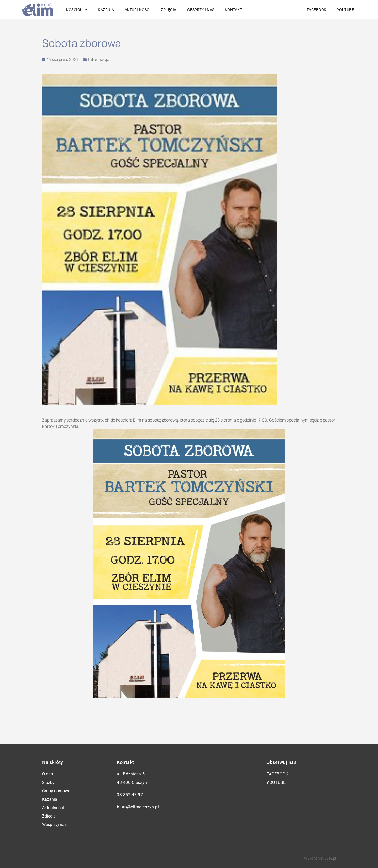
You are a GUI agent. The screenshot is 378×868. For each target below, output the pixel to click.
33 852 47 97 (130, 795)
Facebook (317, 10)
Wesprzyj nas (201, 10)
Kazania (106, 10)
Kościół (77, 10)
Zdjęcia (169, 10)
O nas (47, 774)
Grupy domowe (56, 791)
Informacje (99, 59)
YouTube (346, 10)
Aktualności (138, 10)
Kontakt (234, 10)
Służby (48, 782)
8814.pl (330, 858)
